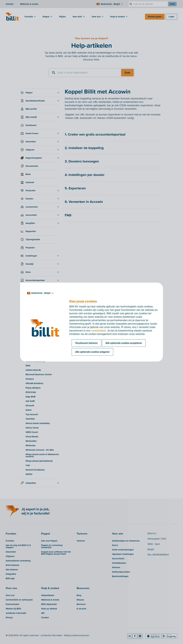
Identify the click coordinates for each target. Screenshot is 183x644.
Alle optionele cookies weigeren (92, 352)
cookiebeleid (98, 331)
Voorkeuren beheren (86, 343)
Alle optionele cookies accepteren (124, 343)
